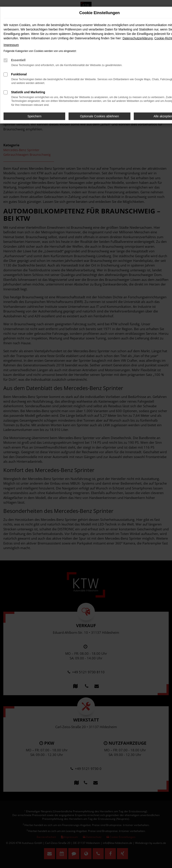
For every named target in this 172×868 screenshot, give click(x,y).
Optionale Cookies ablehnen (99, 116)
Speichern (34, 116)
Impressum (11, 45)
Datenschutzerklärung (138, 38)
